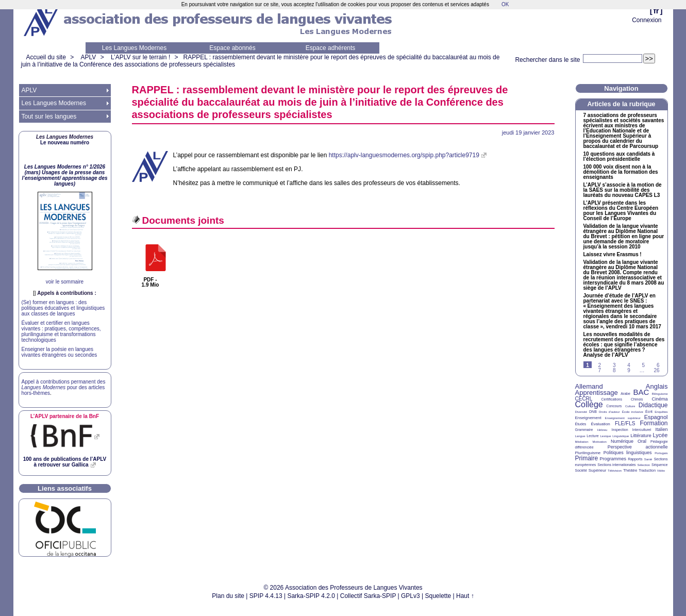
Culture (630, 406)
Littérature (641, 436)
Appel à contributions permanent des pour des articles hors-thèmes (64, 387)
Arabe (625, 394)
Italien (662, 429)
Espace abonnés (232, 48)
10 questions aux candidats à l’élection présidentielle (619, 157)
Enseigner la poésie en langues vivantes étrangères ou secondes (60, 352)
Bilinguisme (660, 394)
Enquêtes (661, 412)
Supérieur (598, 470)
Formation (654, 423)
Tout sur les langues (49, 116)
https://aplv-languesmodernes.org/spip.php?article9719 (404, 155)
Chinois (637, 399)
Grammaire (584, 430)
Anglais (657, 386)
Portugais (661, 453)
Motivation (600, 442)
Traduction (647, 470)
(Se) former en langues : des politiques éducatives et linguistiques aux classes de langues (63, 308)
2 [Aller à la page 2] (600, 365)
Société (581, 470)
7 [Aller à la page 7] (600, 370)
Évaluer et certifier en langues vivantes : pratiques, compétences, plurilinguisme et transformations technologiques (61, 331)
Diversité (581, 412)
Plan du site (228, 596)
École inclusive (633, 412)
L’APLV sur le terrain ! (140, 57)
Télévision (615, 471)
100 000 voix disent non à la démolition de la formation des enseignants (621, 172)
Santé (648, 459)
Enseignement (588, 418)
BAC (641, 392)
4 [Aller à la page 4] (629, 365)
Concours (614, 406)
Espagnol (656, 417)
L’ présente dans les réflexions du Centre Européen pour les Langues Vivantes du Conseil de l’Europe (621, 211)
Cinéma (660, 399)
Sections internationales (616, 465)
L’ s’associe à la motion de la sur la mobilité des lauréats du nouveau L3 (623, 190)
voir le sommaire (65, 282)
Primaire (587, 458)
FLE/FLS (625, 423)
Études (581, 424)
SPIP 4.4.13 (266, 596)
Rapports (635, 459)
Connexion (647, 20)
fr (656, 11)
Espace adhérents (331, 48)
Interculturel (642, 430)
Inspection (620, 430)
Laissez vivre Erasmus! (613, 255)
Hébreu (603, 430)
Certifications (612, 399)
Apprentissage (597, 393)
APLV (89, 57)
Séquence (660, 465)
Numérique (622, 441)
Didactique (653, 405)
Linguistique (621, 436)
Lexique (606, 436)
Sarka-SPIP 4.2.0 (311, 596)
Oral (642, 441)
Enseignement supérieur (623, 418)
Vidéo (661, 471)
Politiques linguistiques (628, 453)
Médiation (582, 442)
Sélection (643, 465)
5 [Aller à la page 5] (644, 365)
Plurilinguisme (588, 453)
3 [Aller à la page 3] (614, 365)
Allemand (589, 386)
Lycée (660, 435)
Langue (580, 436)
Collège (589, 404)
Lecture (592, 436)
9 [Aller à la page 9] (629, 370)
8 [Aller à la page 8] (614, 370)
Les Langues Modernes (134, 48)
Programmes (613, 459)
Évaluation (600, 424)
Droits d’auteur (609, 412)
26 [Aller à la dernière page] (656, 370)
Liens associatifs (65, 488)
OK (505, 4)
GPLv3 (411, 596)
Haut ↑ (465, 596)
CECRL (584, 399)
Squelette (438, 596)
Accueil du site (46, 57)
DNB (593, 412)
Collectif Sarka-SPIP (368, 596)
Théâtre (630, 470)
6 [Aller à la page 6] (658, 365)
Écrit (649, 412)
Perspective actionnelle (638, 447)
